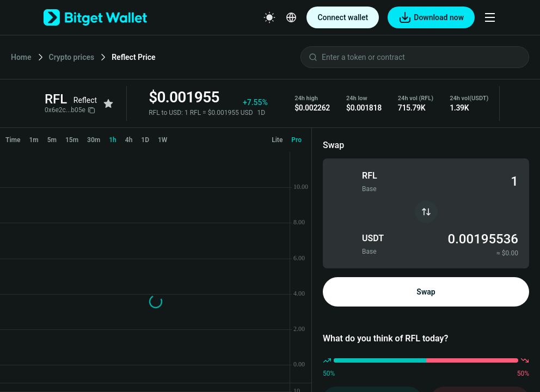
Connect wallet (343, 17)
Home (21, 57)
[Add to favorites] (108, 103)
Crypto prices (72, 57)
